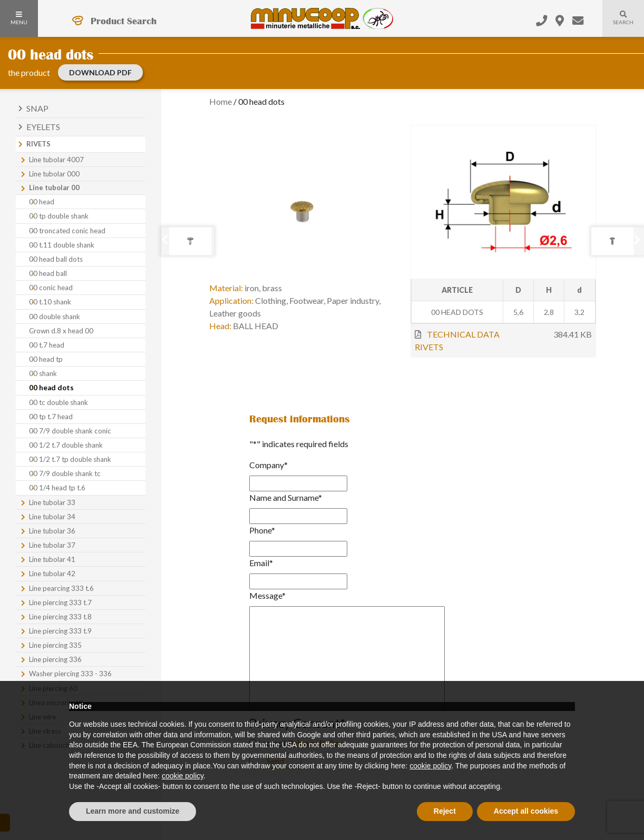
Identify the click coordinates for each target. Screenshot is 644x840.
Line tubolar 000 (54, 174)
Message (267, 595)
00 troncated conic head (67, 231)
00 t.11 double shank (62, 245)
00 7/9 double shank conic (70, 431)
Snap (37, 108)
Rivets (38, 144)
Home (221, 101)
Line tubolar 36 (52, 531)
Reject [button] (445, 811)
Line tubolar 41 (52, 559)
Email (261, 563)
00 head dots (51, 388)
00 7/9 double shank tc (65, 473)
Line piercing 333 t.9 (60, 631)
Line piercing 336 (55, 659)
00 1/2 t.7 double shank (66, 445)
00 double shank (55, 317)
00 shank (43, 373)
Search (618, 24)
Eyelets (43, 127)
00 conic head (51, 288)
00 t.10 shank (50, 302)
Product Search (124, 21)
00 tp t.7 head (51, 417)
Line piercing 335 (55, 645)
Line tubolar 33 (52, 502)
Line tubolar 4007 (56, 160)
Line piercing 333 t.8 (60, 617)
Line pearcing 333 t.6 (61, 588)
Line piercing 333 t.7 (60, 602)
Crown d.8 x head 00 (61, 331)
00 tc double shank (58, 402)
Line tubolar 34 (52, 517)
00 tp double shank (59, 216)
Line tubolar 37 (52, 545)
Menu (19, 18)
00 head (42, 202)
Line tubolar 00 (54, 187)
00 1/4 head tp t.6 (57, 488)
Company (269, 465)
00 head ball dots (56, 259)
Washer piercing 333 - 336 (70, 674)
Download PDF (100, 72)
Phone (262, 530)
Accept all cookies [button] (526, 811)
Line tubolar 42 (52, 574)
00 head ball (48, 273)
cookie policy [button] (430, 766)
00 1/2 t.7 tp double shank (70, 459)
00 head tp (46, 359)
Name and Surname (286, 497)
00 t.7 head (47, 345)
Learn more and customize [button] (133, 811)
